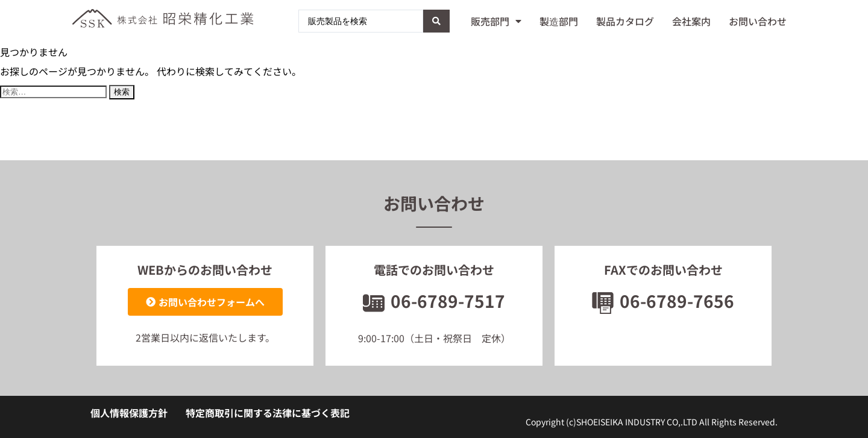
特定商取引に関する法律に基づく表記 (268, 413)
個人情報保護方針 (129, 413)
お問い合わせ (758, 21)
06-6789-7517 (434, 301)
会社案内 (691, 21)
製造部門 (559, 21)
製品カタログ (625, 21)
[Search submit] (436, 21)
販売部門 (496, 21)
